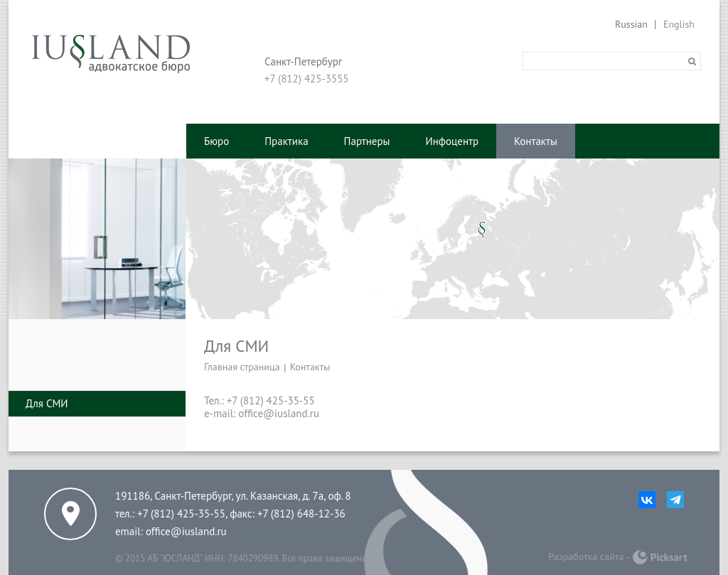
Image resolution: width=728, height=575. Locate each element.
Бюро (216, 141)
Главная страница (242, 367)
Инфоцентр (453, 141)
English (679, 24)
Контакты (536, 141)
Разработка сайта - (589, 557)
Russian (631, 24)
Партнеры (367, 141)
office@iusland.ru (186, 531)
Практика (286, 141)
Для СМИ (47, 403)
